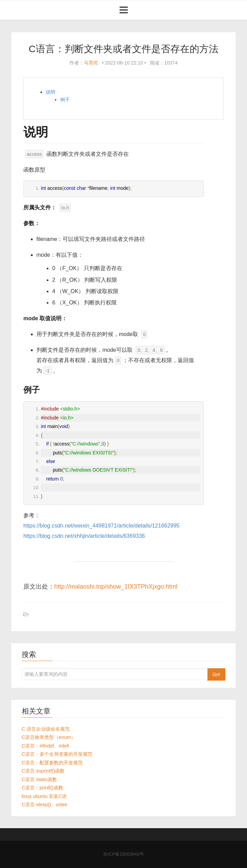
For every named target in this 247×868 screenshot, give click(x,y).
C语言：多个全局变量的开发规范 (57, 754)
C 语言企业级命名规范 (46, 729)
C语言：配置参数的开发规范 (52, 763)
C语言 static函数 (39, 779)
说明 (50, 92)
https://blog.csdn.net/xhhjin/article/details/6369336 (84, 536)
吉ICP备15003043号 (123, 854)
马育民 (91, 63)
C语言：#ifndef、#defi (46, 746)
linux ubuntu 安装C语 (44, 796)
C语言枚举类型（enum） (49, 737)
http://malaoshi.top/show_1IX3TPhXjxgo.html (116, 587)
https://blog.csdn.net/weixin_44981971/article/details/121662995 (102, 526)
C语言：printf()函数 (42, 788)
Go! (216, 674)
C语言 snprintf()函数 (43, 771)
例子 (65, 100)
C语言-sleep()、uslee (44, 805)
